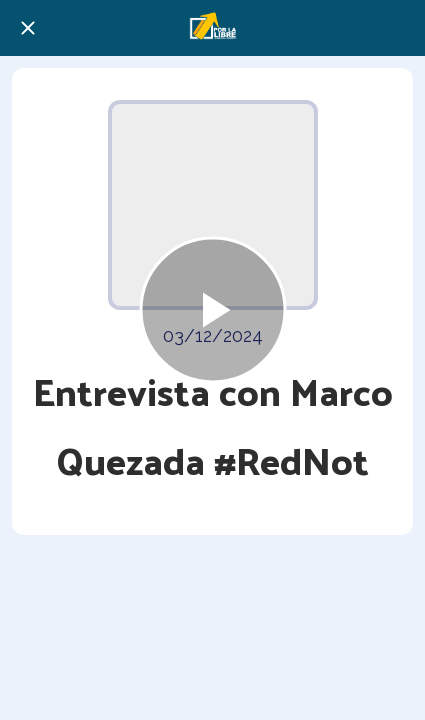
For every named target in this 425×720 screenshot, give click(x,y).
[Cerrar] (28, 28)
